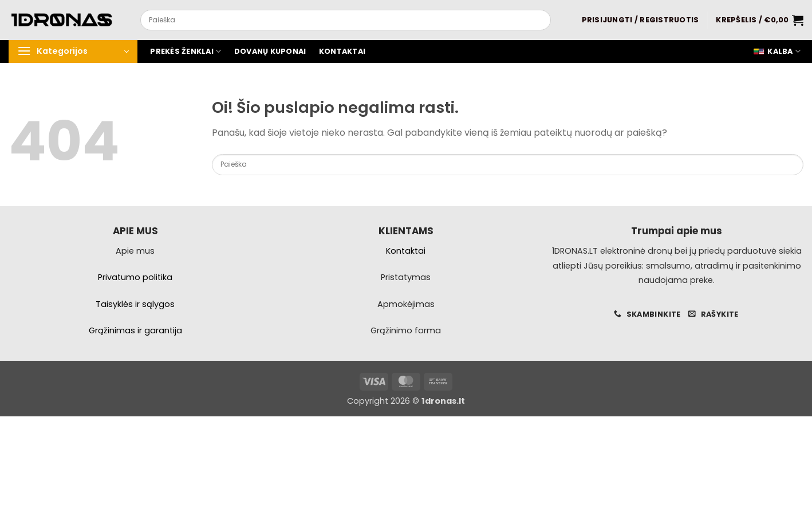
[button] (640, 20)
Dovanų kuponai (270, 51)
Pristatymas (406, 277)
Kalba (777, 52)
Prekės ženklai (186, 51)
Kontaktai (342, 51)
